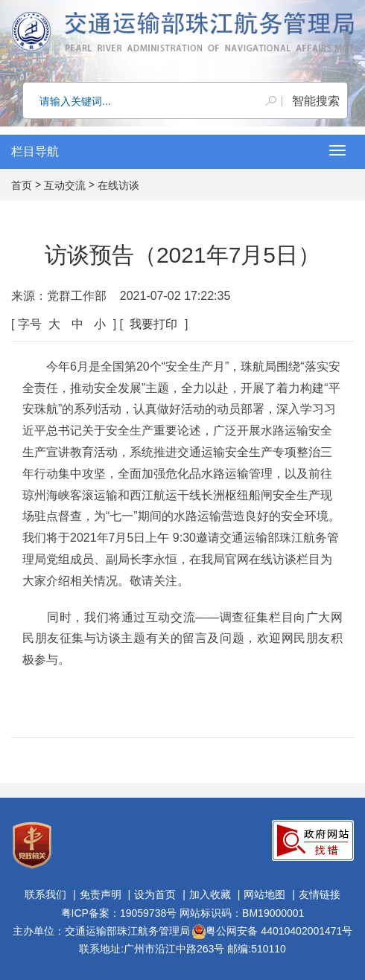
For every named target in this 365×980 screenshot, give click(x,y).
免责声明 (101, 894)
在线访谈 (118, 185)
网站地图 (264, 894)
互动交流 (65, 185)
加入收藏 (210, 894)
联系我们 (45, 894)
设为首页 (155, 894)
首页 (22, 185)
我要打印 (153, 324)
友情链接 (320, 894)
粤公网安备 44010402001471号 (272, 931)
